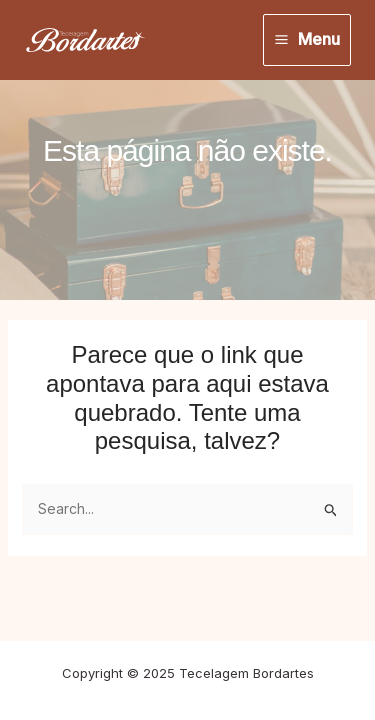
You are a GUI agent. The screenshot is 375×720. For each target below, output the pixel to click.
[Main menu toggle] (307, 40)
